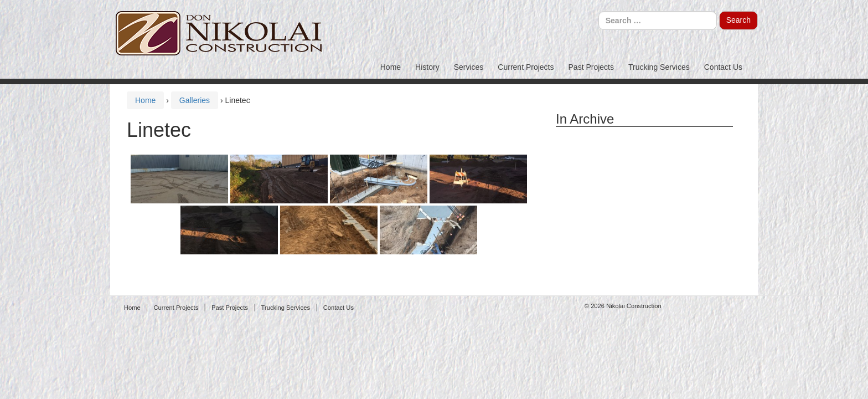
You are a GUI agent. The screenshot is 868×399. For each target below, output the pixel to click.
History (427, 67)
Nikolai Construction (634, 306)
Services (469, 67)
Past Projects (591, 67)
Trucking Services (659, 67)
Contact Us (723, 67)
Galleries (195, 100)
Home (391, 67)
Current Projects (526, 67)
